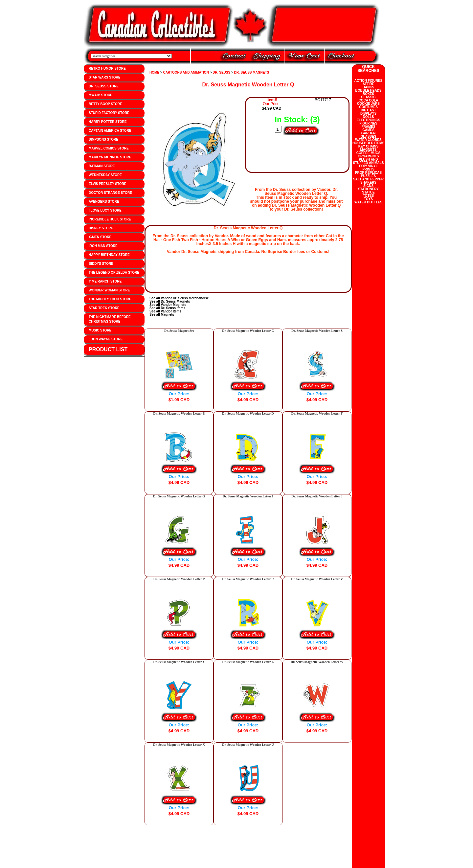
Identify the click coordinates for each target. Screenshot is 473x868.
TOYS (368, 199)
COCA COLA (368, 100)
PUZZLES (369, 176)
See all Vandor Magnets (168, 305)
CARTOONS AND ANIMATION (186, 72)
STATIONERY (368, 189)
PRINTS (368, 169)
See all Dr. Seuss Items (167, 308)
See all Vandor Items (165, 311)
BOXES (368, 94)
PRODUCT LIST (108, 349)
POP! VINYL (368, 166)
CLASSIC (369, 97)
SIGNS (368, 186)
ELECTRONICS (369, 120)
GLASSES (369, 137)
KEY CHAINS (369, 146)
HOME (154, 72)
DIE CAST (368, 110)
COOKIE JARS (368, 104)
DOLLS (369, 117)
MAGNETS (369, 150)
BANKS (369, 87)
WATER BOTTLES (368, 202)
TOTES (368, 196)
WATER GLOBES (368, 140)
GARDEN (368, 133)
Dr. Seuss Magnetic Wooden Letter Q (248, 85)
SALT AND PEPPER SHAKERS (368, 181)
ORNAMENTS (368, 156)
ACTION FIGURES (369, 81)
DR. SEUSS (221, 72)
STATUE (368, 192)
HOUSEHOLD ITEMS (368, 143)
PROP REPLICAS (369, 173)
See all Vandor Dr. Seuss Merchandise (179, 298)
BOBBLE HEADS (368, 91)
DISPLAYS (368, 114)
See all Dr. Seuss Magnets (170, 301)
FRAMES (368, 127)
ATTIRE (368, 84)
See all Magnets (162, 315)
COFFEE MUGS (368, 153)
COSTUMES (368, 107)
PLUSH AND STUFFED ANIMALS (368, 161)
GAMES (368, 130)
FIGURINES (368, 123)
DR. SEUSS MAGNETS (252, 72)
